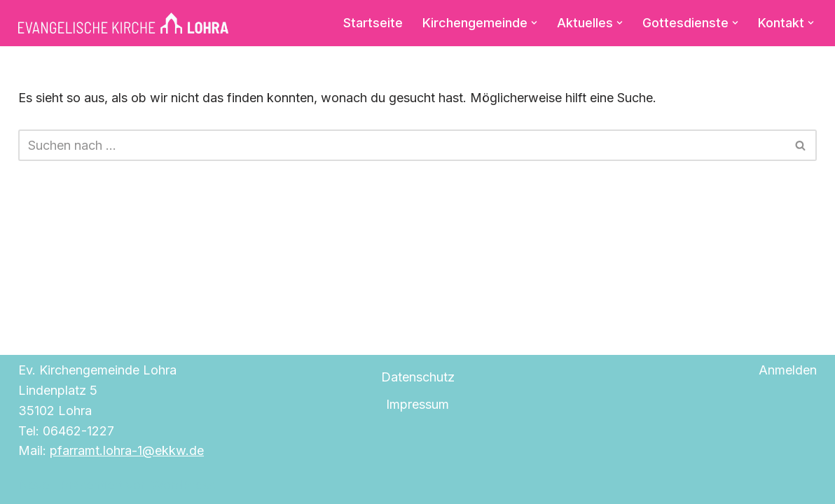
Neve (34, 485)
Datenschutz (418, 377)
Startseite (373, 23)
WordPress (183, 485)
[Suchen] (402, 145)
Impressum (417, 404)
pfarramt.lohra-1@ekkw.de (127, 450)
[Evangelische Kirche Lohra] (123, 23)
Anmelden (788, 370)
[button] (534, 23)
